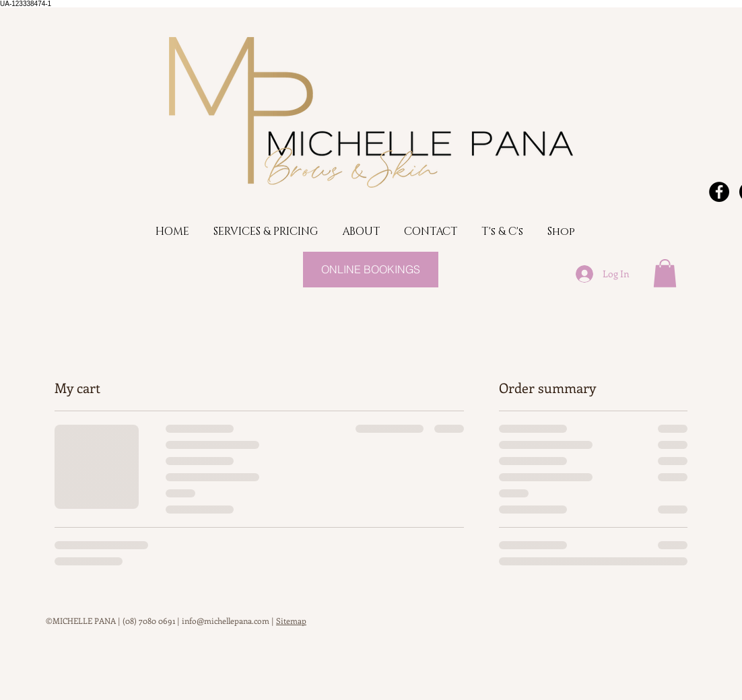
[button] (665, 273)
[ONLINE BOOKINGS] (371, 270)
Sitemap (291, 621)
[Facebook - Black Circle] (719, 192)
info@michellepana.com (226, 621)
